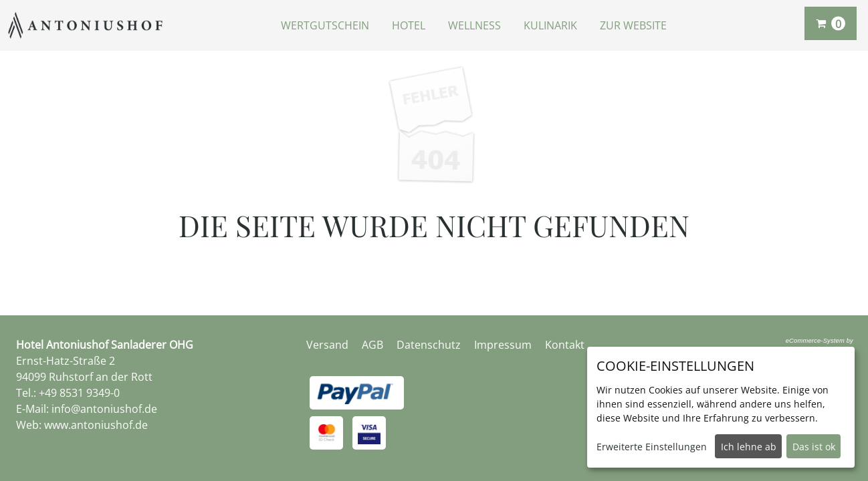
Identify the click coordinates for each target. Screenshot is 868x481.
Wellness (474, 25)
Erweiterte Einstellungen (652, 447)
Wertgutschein (325, 25)
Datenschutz (429, 345)
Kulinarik (550, 25)
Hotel (409, 25)
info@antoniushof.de (104, 409)
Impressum (503, 345)
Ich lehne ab (749, 447)
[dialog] (721, 407)
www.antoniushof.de (96, 425)
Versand (327, 345)
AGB (372, 345)
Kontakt (565, 345)
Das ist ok (814, 447)
